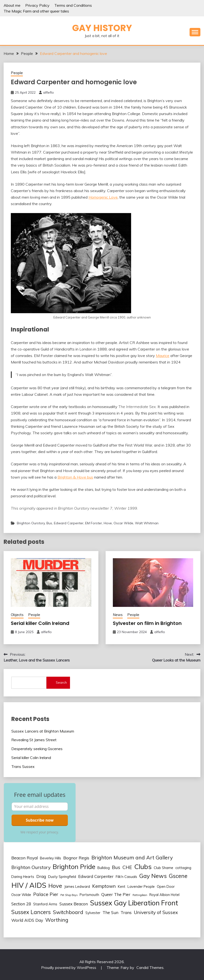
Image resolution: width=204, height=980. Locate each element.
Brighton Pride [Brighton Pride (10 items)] (74, 867)
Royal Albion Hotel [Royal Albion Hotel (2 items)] (164, 895)
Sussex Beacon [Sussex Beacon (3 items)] (74, 904)
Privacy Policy (37, 5)
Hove (108, 523)
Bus (49, 523)
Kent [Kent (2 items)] (122, 886)
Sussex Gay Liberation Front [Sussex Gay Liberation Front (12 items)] (134, 903)
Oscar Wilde (123, 523)
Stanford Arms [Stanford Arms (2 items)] (45, 904)
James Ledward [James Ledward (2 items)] (77, 886)
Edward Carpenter (69, 523)
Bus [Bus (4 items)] (116, 867)
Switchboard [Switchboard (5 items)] (68, 912)
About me (12, 5)
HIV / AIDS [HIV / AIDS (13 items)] (29, 885)
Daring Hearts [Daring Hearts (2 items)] (23, 877)
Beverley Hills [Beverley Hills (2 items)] (51, 858)
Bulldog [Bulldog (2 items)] (104, 868)
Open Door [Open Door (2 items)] (166, 886)
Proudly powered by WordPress (69, 967)
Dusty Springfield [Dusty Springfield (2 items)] (62, 877)
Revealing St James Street (34, 740)
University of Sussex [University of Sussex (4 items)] (156, 912)
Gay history (102, 28)
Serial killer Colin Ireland (40, 623)
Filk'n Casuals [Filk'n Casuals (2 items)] (126, 877)
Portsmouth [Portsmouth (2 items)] (89, 895)
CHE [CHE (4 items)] (127, 867)
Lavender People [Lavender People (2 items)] (141, 886)
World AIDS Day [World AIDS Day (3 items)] (27, 920)
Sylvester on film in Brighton (147, 623)
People (17, 73)
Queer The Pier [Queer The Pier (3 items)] (116, 894)
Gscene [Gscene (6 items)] (178, 876)
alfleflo (48, 92)
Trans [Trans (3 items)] (126, 912)
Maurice (163, 356)
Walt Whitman (147, 523)
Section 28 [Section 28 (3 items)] (21, 904)
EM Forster (94, 523)
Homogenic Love (103, 197)
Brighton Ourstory (31, 523)
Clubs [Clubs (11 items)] (143, 866)
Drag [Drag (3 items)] (41, 876)
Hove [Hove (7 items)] (55, 886)
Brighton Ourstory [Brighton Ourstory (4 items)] (31, 867)
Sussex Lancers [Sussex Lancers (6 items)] (31, 912)
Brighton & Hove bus (75, 477)
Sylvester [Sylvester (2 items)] (93, 913)
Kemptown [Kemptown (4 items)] (104, 886)
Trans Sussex (23, 766)
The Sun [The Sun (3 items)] (110, 912)
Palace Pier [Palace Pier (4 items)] (46, 894)
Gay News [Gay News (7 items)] (153, 876)
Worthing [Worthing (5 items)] (57, 920)
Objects (17, 615)
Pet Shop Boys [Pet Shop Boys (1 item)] (69, 895)
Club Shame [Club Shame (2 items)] (163, 868)
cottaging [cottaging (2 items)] (183, 868)
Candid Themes (150, 967)
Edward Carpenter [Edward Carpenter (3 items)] (96, 876)
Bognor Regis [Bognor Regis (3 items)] (76, 858)
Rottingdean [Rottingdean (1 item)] (140, 895)
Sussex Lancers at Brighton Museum (43, 731)
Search (61, 682)
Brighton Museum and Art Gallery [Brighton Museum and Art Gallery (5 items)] (132, 857)
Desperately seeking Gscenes (37, 749)
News (118, 615)
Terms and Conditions (73, 5)
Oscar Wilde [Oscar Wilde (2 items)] (21, 895)
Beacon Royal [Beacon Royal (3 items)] (25, 858)
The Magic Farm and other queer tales (36, 11)
